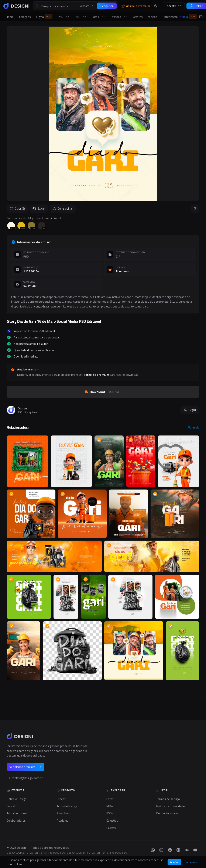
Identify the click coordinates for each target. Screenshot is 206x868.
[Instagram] (161, 850)
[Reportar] (195, 209)
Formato (86, 6)
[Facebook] (170, 850)
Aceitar (174, 862)
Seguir (190, 410)
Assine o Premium (136, 6)
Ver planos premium (26, 767)
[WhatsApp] (153, 850)
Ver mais (194, 427)
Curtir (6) (17, 209)
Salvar (39, 209)
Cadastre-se (173, 6)
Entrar (196, 6)
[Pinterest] (178, 850)
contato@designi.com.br (27, 778)
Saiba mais (191, 862)
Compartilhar (63, 209)
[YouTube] (195, 850)
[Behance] (187, 850)
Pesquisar (107, 6)
